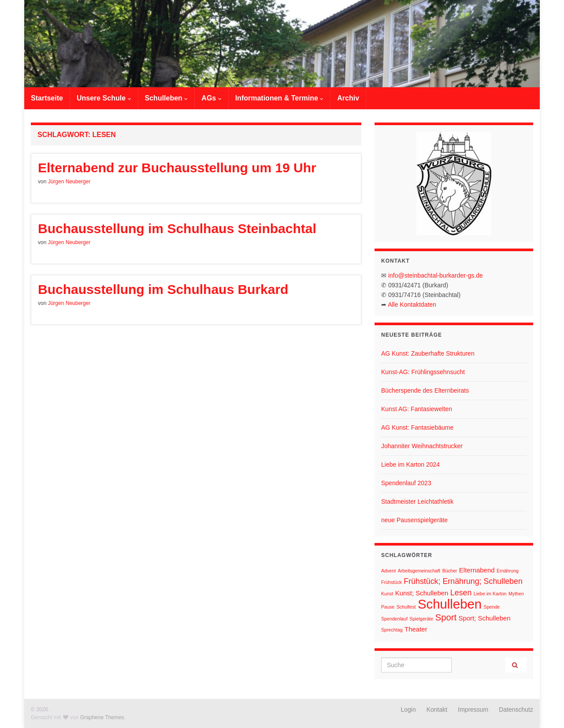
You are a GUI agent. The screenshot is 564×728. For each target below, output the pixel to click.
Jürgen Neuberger (69, 182)
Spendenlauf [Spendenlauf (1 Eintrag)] (394, 619)
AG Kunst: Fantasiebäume (417, 427)
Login (408, 709)
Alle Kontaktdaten (412, 305)
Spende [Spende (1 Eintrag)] (492, 607)
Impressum (473, 709)
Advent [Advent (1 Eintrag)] (388, 571)
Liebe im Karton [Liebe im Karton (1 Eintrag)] (490, 594)
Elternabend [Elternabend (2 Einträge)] (477, 570)
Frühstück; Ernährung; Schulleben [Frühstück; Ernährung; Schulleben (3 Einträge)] (463, 581)
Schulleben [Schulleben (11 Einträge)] (450, 604)
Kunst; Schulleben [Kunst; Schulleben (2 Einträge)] (422, 593)
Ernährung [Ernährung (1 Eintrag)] (508, 571)
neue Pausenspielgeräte (414, 520)
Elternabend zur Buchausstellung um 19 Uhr (177, 168)
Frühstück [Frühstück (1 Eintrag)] (391, 582)
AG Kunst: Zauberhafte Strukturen (428, 353)
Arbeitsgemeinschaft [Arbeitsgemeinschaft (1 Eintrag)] (419, 571)
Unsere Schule (104, 98)
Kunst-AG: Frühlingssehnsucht (423, 372)
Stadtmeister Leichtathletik (417, 501)
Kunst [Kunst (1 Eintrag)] (387, 594)
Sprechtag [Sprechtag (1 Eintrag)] (392, 630)
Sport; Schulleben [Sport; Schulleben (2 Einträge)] (484, 618)
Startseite (47, 98)
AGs (211, 98)
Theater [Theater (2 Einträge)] (416, 629)
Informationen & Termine (280, 98)
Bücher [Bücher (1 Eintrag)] (450, 571)
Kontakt (437, 709)
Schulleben (167, 98)
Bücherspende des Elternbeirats (425, 390)
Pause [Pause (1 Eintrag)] (388, 607)
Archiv (348, 98)
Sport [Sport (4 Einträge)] (446, 617)
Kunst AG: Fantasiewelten (417, 409)
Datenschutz (516, 709)
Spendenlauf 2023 (406, 483)
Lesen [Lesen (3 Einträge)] (461, 593)
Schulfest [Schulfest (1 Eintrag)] (406, 607)
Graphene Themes (102, 717)
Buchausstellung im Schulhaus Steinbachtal (177, 228)
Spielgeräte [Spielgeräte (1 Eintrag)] (421, 619)
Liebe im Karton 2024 (410, 464)
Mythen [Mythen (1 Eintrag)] (516, 594)
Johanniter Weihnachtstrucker (422, 446)
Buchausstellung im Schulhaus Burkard (163, 289)
